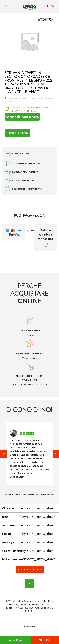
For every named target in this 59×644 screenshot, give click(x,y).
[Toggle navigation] (6, 6)
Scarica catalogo (30, 570)
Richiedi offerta (17, 133)
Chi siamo (29, 508)
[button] (48, 6)
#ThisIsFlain (30, 627)
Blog (29, 517)
